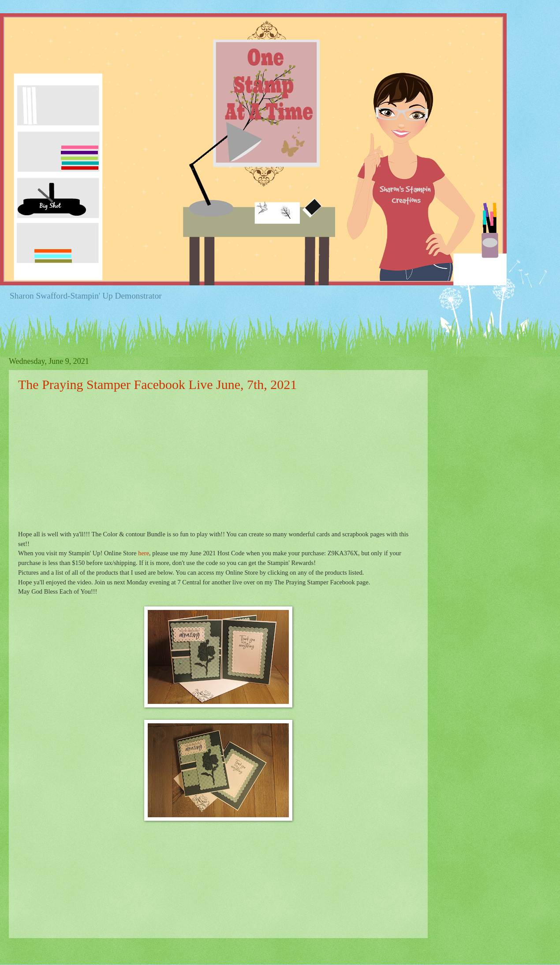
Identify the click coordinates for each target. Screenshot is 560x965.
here (144, 553)
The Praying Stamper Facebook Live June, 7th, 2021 (157, 384)
